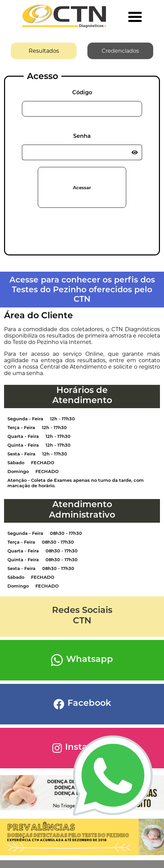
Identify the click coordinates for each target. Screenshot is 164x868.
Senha (82, 136)
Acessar (82, 188)
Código (82, 92)
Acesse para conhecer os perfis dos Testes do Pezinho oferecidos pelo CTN (82, 289)
